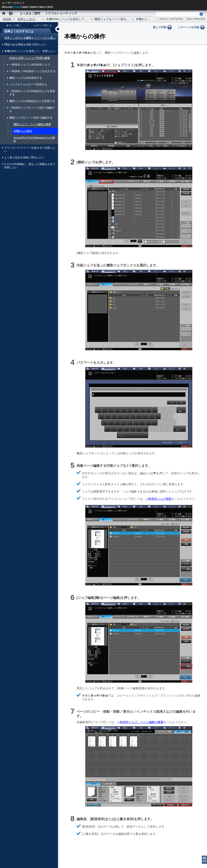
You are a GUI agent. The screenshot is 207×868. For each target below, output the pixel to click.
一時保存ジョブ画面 (159, 499)
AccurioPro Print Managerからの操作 (34, 139)
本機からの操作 (23, 131)
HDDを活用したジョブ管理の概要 (30, 58)
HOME (7, 19)
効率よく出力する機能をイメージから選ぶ (30, 38)
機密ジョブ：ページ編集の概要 (32, 124)
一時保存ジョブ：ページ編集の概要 (140, 722)
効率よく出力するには (32, 19)
